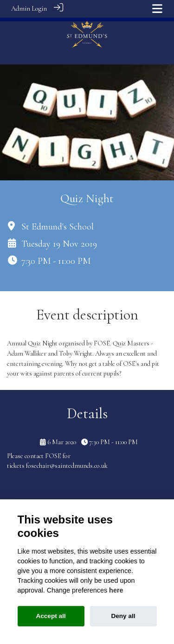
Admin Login (29, 9)
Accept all (51, 616)
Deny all (123, 616)
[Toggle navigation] (157, 9)
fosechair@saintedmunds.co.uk (67, 462)
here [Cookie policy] (116, 590)
